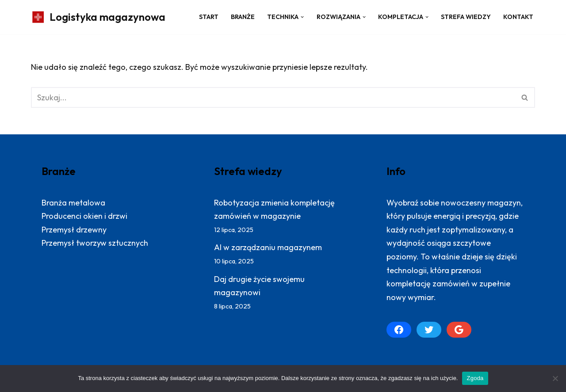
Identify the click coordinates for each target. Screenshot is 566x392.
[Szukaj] (273, 97)
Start (209, 17)
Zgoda (475, 378)
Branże (243, 17)
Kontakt (518, 17)
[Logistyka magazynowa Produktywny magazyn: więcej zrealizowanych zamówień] (98, 17)
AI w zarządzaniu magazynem (268, 247)
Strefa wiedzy (466, 17)
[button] (302, 17)
